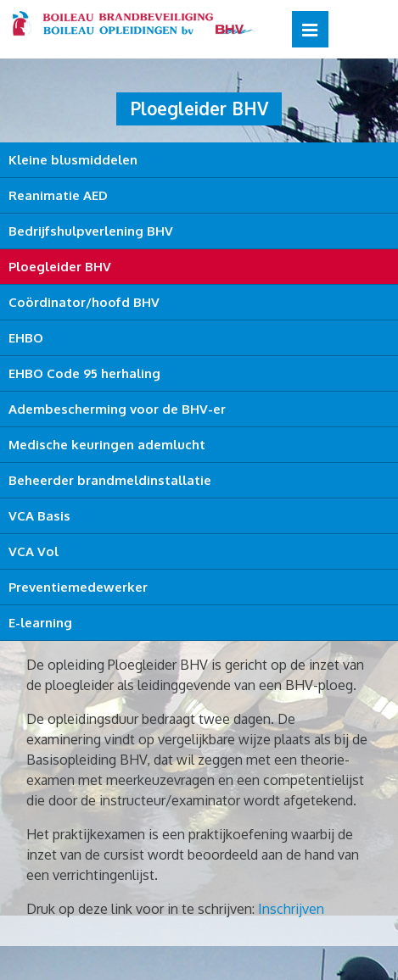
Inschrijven (291, 909)
